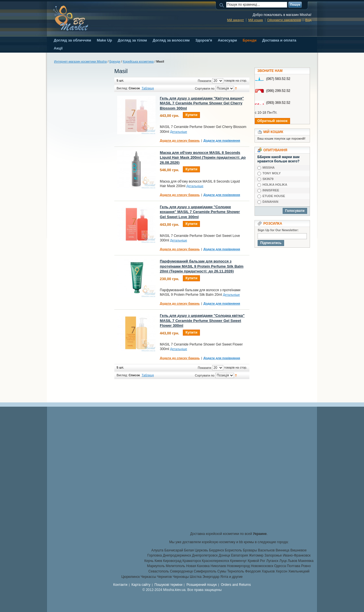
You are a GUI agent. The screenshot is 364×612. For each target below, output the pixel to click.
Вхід (308, 20)
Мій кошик (256, 20)
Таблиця (148, 88)
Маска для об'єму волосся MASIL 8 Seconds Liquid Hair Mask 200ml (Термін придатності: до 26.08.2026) (203, 158)
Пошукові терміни (168, 585)
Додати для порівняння (222, 140)
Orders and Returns (236, 585)
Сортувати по (205, 88)
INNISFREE (271, 190)
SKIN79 (268, 179)
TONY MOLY (272, 173)
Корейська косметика (138, 61)
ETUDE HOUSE (274, 196)
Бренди (115, 61)
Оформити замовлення (284, 20)
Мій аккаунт (235, 20)
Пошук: (223, 5)
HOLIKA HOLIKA (275, 185)
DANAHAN (270, 202)
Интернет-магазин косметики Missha (80, 61)
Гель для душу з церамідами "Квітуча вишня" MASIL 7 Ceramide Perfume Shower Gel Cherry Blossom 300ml (202, 103)
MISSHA (269, 168)
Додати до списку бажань (180, 140)
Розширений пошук (202, 585)
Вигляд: (122, 88)
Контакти (120, 585)
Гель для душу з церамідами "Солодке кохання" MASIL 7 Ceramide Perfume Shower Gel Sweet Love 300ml (200, 212)
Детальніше (179, 132)
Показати (204, 81)
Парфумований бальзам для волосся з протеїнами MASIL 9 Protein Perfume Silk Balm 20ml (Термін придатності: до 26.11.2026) (202, 266)
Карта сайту (141, 585)
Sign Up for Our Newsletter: (278, 230)
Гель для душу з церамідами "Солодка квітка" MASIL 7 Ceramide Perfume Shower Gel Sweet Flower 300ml (202, 321)
